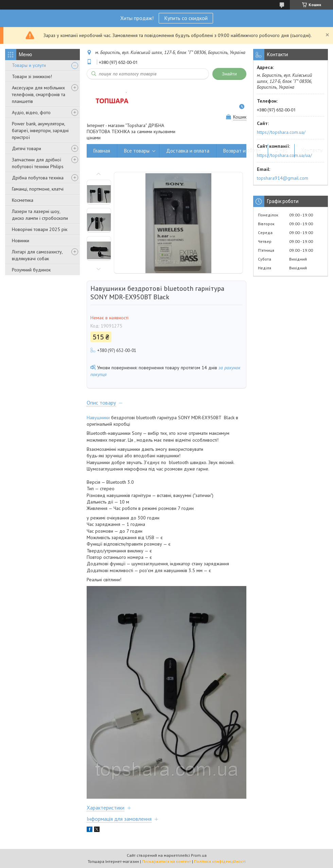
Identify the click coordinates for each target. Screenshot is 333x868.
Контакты (312, 151)
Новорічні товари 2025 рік (40, 229)
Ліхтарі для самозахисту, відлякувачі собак (37, 255)
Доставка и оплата (188, 151)
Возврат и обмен (242, 151)
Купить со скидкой (186, 18)
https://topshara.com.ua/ (281, 132)
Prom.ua (199, 855)
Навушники (98, 418)
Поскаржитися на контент (166, 861)
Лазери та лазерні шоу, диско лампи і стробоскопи (40, 215)
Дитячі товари (27, 148)
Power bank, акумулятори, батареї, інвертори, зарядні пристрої (40, 130)
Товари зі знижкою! (32, 76)
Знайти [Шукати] (229, 74)
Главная (102, 151)
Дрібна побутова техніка (38, 178)
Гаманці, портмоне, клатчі (38, 189)
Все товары (137, 151)
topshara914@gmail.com (283, 178)
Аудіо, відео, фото (31, 112)
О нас (281, 151)
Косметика (23, 200)
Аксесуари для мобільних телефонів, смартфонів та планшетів (39, 94)
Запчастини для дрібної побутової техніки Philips (38, 163)
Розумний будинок (31, 270)
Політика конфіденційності (220, 861)
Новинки (21, 241)
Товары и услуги (29, 65)
